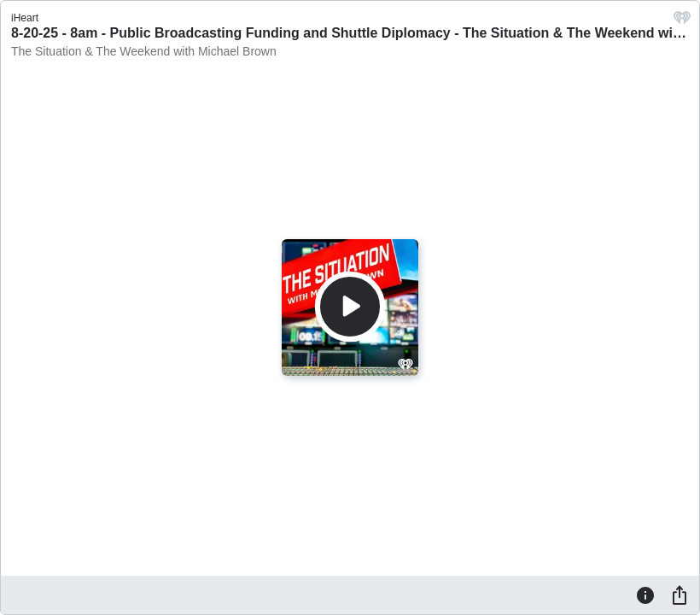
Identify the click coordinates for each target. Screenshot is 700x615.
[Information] (645, 594)
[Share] (680, 594)
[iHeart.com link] (682, 22)
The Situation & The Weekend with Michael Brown (144, 51)
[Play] (350, 307)
